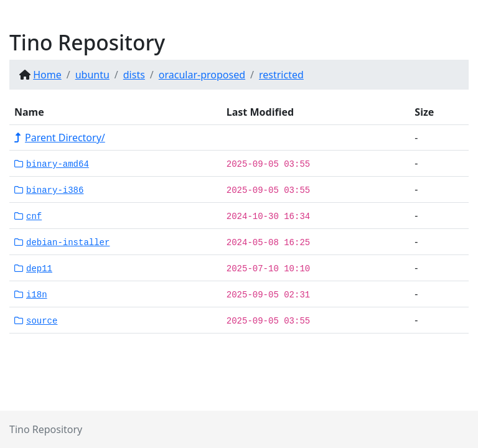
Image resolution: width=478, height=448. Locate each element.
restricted (281, 75)
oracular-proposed (202, 75)
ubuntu (92, 75)
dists (134, 75)
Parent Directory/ (60, 138)
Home (47, 75)
